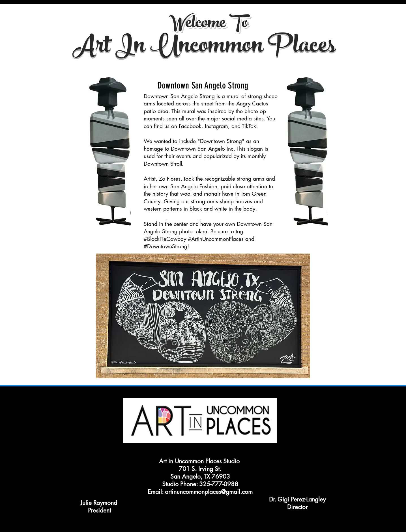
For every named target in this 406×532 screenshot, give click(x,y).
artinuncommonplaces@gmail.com (209, 492)
